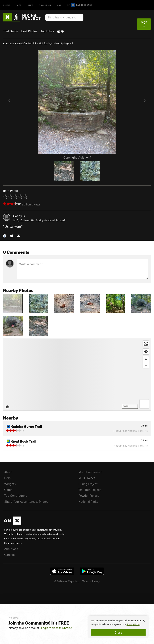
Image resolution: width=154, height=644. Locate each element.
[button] (5, 236)
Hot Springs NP (64, 43)
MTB (19, 5)
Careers (9, 555)
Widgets (10, 484)
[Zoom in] (146, 359)
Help (7, 478)
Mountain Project (90, 472)
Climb (7, 5)
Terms (85, 581)
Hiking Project (88, 484)
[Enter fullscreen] (146, 344)
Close (118, 632)
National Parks (88, 501)
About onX (11, 549)
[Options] (144, 404)
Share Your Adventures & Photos (26, 501)
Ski (59, 5)
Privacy (96, 581)
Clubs (8, 490)
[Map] (77, 375)
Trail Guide (11, 31)
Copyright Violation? (77, 157)
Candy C (19, 216)
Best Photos (29, 31)
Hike (30, 5)
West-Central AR (26, 43)
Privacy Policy (133, 624)
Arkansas (8, 43)
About (8, 472)
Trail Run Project (90, 490)
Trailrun (45, 5)
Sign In (144, 24)
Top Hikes (47, 31)
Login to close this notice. (57, 628)
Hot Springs (46, 43)
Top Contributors (16, 495)
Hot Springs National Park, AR (48, 220)
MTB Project (87, 478)
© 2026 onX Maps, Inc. (67, 581)
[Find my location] (146, 351)
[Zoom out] (146, 365)
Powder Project (89, 495)
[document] (118, 627)
